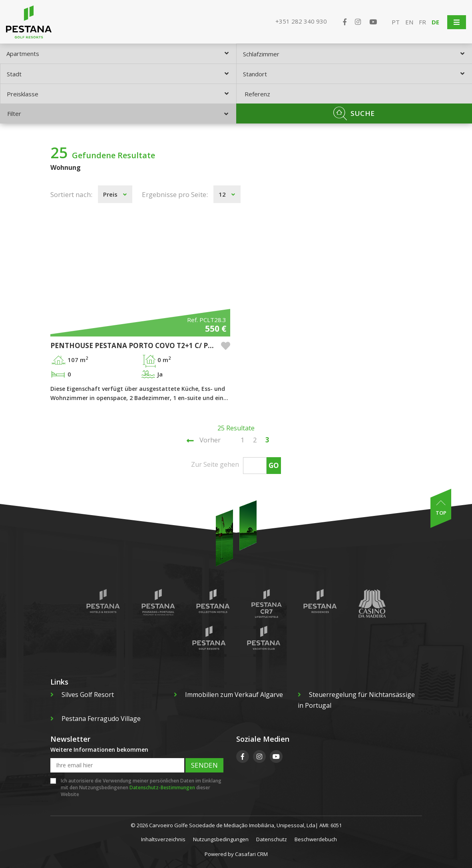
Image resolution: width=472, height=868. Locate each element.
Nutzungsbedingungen (221, 839)
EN (409, 22)
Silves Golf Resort (82, 695)
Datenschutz (272, 839)
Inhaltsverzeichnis (163, 839)
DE (435, 22)
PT (396, 22)
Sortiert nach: (71, 194)
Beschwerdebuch (316, 839)
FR (422, 22)
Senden (204, 765)
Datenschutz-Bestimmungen (162, 787)
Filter (118, 113)
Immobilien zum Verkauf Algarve (228, 695)
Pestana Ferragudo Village (96, 719)
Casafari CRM (251, 854)
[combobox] (118, 54)
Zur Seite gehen (215, 464)
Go (274, 465)
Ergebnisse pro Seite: (175, 194)
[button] (226, 346)
